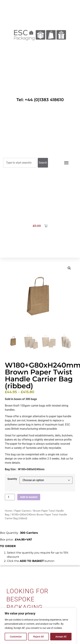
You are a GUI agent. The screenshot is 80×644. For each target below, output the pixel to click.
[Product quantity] (10, 497)
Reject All (39, 637)
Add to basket (29, 497)
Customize (16, 637)
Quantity (12, 479)
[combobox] (20, 163)
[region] (38, 626)
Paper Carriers (23, 511)
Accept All (61, 637)
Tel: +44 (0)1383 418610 (40, 100)
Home (8, 511)
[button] (69, 268)
